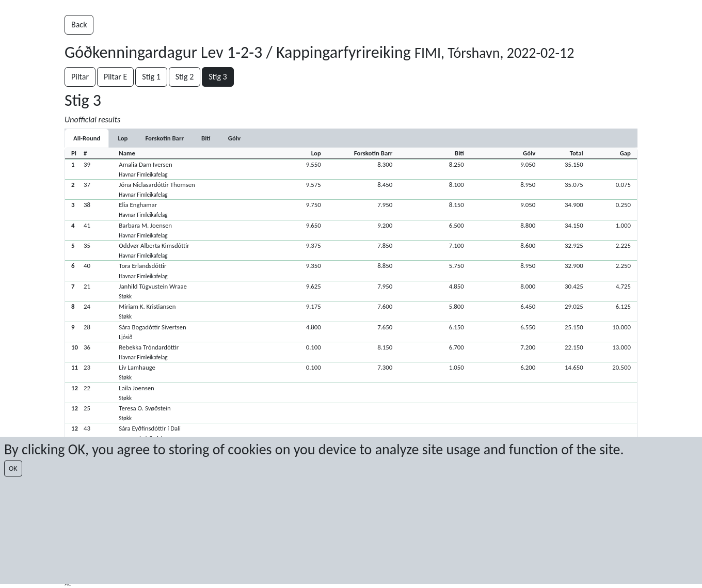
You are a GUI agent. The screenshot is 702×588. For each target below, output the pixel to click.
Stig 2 (185, 77)
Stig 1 (151, 77)
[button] (351, 169)
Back (79, 25)
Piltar (80, 77)
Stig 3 (218, 77)
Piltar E (115, 77)
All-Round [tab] (87, 138)
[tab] (123, 138)
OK (13, 468)
